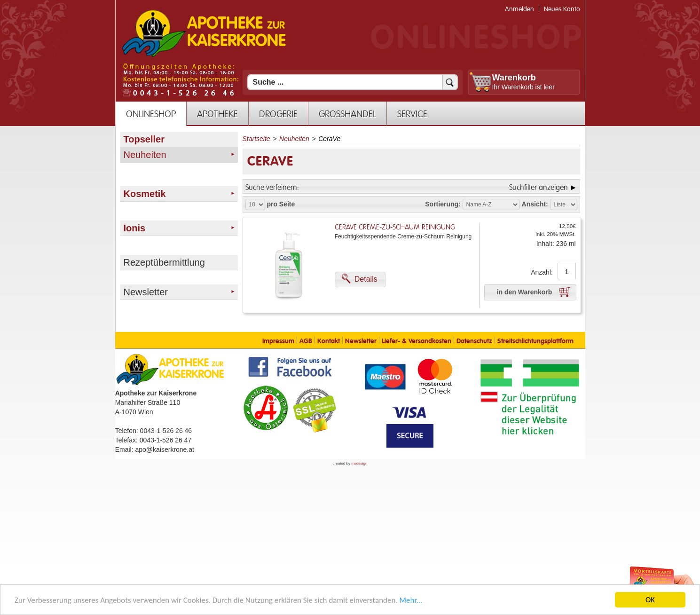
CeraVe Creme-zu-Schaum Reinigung (395, 227)
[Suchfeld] (353, 82)
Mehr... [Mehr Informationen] (411, 601)
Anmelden (519, 9)
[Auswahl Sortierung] (491, 205)
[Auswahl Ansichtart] (564, 205)
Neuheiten (294, 139)
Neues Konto (562, 9)
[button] (360, 280)
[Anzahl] (567, 272)
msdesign (359, 463)
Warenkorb (514, 78)
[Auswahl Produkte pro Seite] (255, 205)
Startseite (256, 139)
